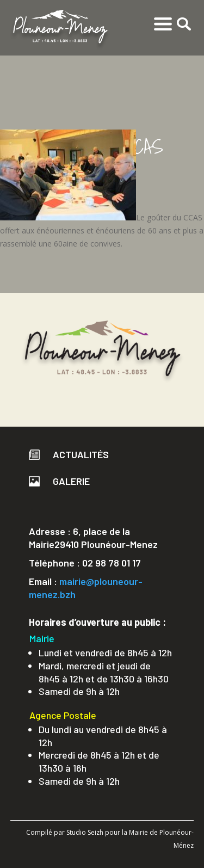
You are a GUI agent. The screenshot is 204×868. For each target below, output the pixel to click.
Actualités (69, 454)
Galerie (59, 481)
